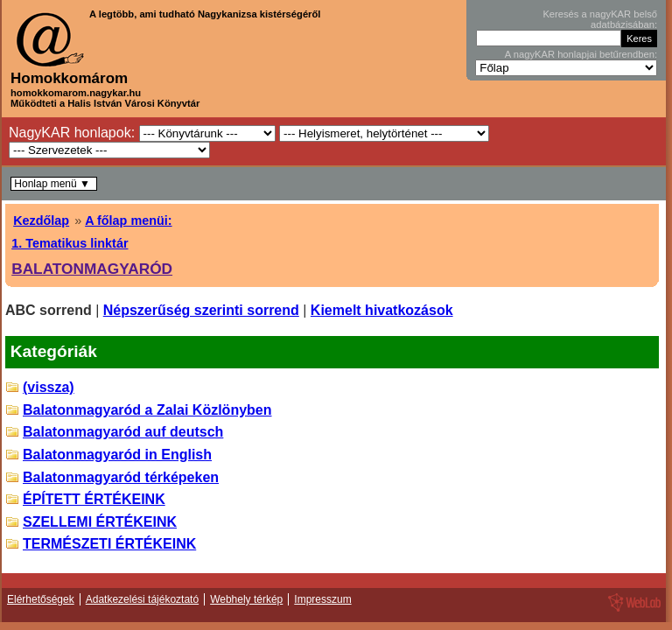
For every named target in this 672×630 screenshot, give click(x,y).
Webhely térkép (246, 599)
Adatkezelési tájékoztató (142, 599)
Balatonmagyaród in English (117, 455)
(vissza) (49, 387)
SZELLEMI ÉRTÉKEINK (100, 522)
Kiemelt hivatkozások (382, 310)
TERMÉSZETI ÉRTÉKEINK (109, 544)
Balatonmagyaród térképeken (121, 477)
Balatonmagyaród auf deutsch (123, 432)
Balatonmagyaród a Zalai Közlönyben (147, 410)
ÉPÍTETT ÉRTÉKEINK (94, 499)
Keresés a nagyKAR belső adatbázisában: (600, 19)
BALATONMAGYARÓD (92, 269)
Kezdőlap (41, 220)
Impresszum (322, 599)
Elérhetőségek (41, 599)
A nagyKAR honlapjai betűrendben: (581, 54)
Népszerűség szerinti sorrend (201, 310)
